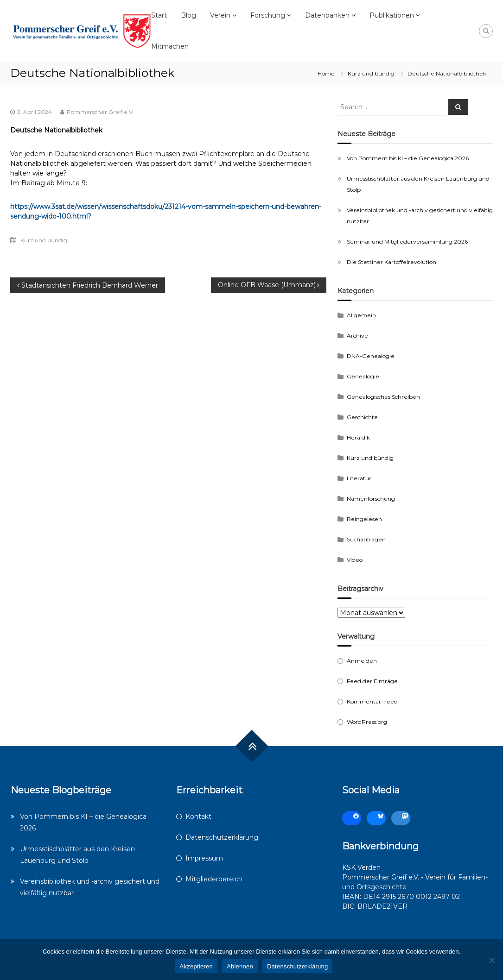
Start (159, 15)
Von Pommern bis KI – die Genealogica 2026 (408, 158)
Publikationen (392, 15)
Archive (357, 336)
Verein (220, 15)
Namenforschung (371, 499)
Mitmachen (170, 46)
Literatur (359, 478)
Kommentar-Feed (372, 701)
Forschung (268, 15)
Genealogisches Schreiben (383, 397)
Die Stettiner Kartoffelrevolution (392, 262)
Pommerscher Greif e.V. (100, 112)
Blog (188, 15)
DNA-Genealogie (371, 356)
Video (355, 560)
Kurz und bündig (371, 73)
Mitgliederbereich (214, 879)
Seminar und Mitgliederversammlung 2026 (407, 242)
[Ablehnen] (491, 960)
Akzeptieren (196, 966)
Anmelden (362, 661)
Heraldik (358, 437)
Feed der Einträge (372, 681)
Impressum (204, 858)
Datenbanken (327, 15)
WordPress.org (367, 722)
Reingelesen (364, 519)
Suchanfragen (366, 539)
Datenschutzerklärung (222, 837)
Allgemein (361, 315)
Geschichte (362, 417)
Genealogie (363, 376)
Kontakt (198, 817)
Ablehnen (240, 966)
